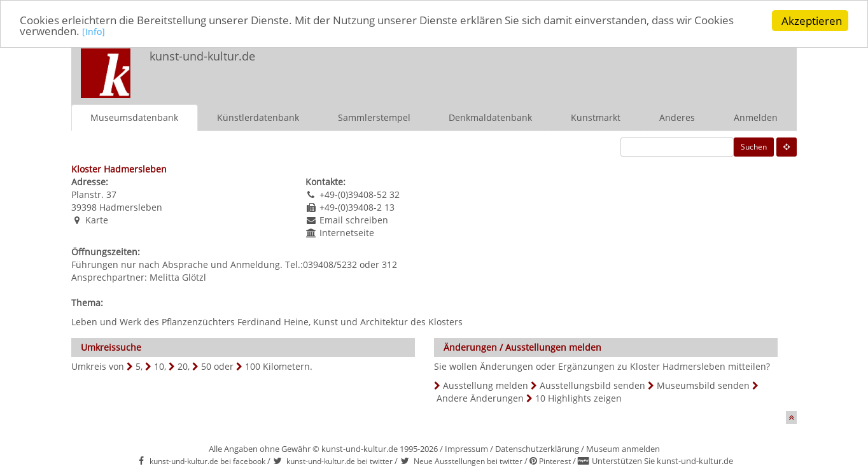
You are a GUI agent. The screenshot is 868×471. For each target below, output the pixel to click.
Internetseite (347, 233)
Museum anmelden (623, 449)
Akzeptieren (812, 21)
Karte (97, 220)
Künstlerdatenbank (258, 117)
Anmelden (756, 117)
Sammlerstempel (374, 117)
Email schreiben (354, 220)
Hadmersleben (131, 207)
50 (206, 366)
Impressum (466, 449)
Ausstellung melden (486, 385)
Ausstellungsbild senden (592, 385)
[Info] (94, 33)
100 (253, 366)
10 (159, 366)
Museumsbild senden (703, 385)
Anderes (677, 117)
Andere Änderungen (480, 398)
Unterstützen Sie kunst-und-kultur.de (662, 461)
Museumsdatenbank (134, 117)
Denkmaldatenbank (490, 117)
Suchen (754, 147)
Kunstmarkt (596, 117)
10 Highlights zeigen (578, 398)
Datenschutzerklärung (537, 449)
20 (183, 366)
